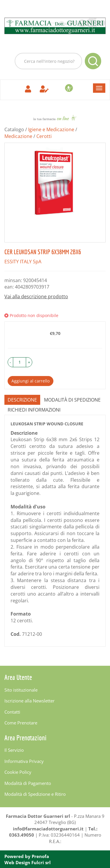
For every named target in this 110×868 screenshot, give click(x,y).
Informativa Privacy (24, 761)
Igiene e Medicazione (51, 129)
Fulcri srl (41, 862)
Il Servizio (14, 750)
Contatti (12, 712)
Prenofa (40, 856)
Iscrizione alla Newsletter (29, 701)
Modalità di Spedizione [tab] (72, 400)
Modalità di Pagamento (28, 783)
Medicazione (18, 136)
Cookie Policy (18, 772)
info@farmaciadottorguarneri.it (48, 829)
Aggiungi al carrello (31, 381)
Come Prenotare (21, 723)
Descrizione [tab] (22, 400)
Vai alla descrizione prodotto (36, 296)
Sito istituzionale (21, 690)
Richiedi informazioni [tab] (34, 410)
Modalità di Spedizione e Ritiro (35, 794)
